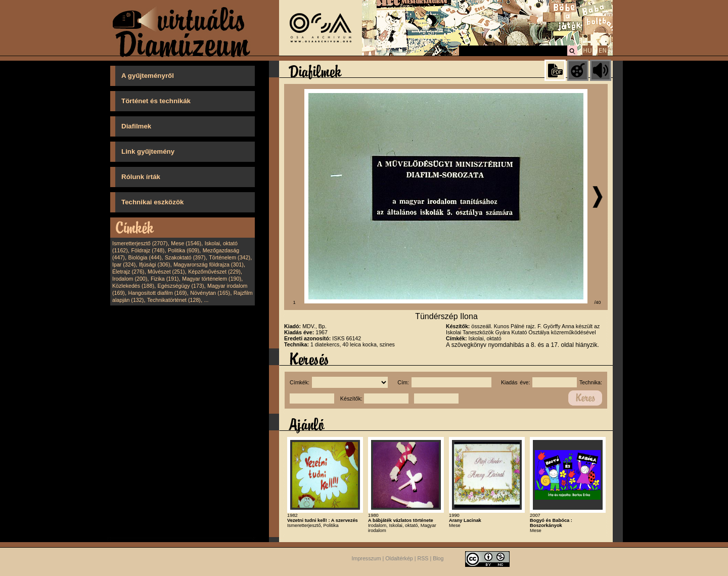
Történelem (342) (230, 257)
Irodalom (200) (130, 279)
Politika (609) (184, 250)
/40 (598, 302)
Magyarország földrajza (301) (209, 264)
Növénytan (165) (210, 293)
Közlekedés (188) (133, 286)
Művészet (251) (166, 272)
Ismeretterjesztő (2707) (140, 243)
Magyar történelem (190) (212, 279)
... (207, 300)
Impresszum (367, 558)
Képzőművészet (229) (214, 272)
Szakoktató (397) (185, 257)
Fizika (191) (165, 279)
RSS (423, 558)
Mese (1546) (186, 243)
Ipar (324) (124, 264)
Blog (438, 558)
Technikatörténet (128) (174, 300)
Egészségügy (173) (181, 286)
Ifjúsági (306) (155, 264)
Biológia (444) (145, 257)
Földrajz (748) (148, 250)
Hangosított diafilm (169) (158, 293)
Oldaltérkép (399, 558)
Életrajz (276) (128, 272)
